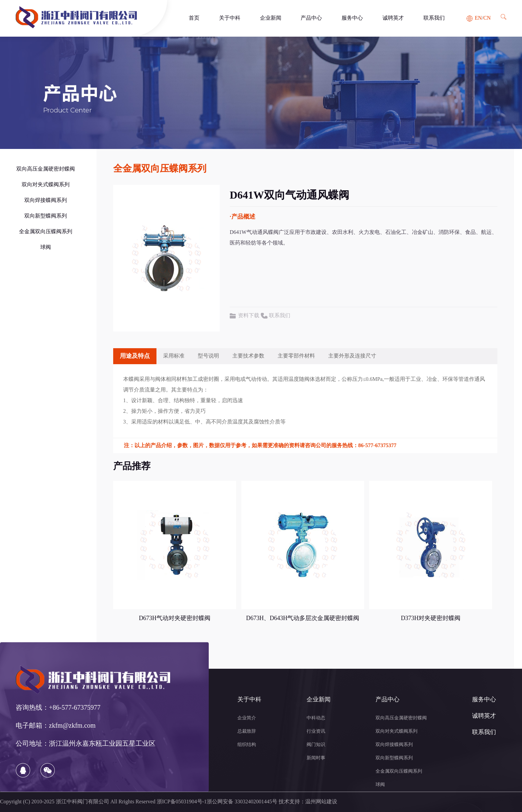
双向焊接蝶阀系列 (46, 200)
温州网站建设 (321, 802)
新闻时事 (316, 758)
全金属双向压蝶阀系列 (46, 232)
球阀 (46, 247)
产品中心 (311, 18)
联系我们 (434, 18)
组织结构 (247, 745)
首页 (194, 18)
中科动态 (316, 718)
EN (478, 18)
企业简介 (247, 718)
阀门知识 (316, 745)
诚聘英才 (393, 18)
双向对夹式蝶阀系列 (46, 185)
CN (487, 18)
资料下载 (249, 316)
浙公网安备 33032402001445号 (242, 802)
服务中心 (352, 18)
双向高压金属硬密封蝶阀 (46, 169)
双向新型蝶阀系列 (46, 216)
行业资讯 (316, 732)
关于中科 (230, 18)
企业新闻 (271, 18)
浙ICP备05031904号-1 (182, 802)
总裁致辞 (247, 732)
